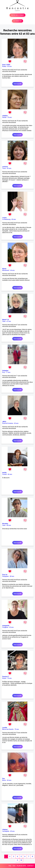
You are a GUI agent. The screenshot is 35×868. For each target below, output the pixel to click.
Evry (4, 372)
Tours (4, 168)
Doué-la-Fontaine (8, 423)
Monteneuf (6, 270)
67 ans (9, 321)
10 (21, 860)
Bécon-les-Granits (8, 729)
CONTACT (30, 866)
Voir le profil (17, 84)
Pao (3, 779)
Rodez (4, 66)
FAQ (10, 866)
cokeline (5, 116)
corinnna (5, 167)
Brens (4, 780)
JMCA (4, 422)
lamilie (4, 473)
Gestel (4, 117)
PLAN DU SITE (21, 866)
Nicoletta (5, 524)
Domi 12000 (6, 65)
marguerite (6, 626)
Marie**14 (6, 320)
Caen (4, 321)
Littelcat (5, 830)
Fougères (5, 627)
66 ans (10, 474)
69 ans (14, 219)
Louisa (4, 218)
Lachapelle (6, 831)
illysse (4, 269)
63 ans (10, 66)
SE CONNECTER (17, 21)
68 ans (9, 525)
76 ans (9, 678)
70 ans (10, 117)
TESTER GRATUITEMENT (18, 15)
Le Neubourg (6, 219)
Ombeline (5, 371)
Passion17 (6, 677)
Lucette (5, 728)
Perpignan (5, 576)
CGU (14, 866)
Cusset (4, 474)
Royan (4, 678)
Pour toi (5, 575)
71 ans (8, 372)
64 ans (12, 270)
